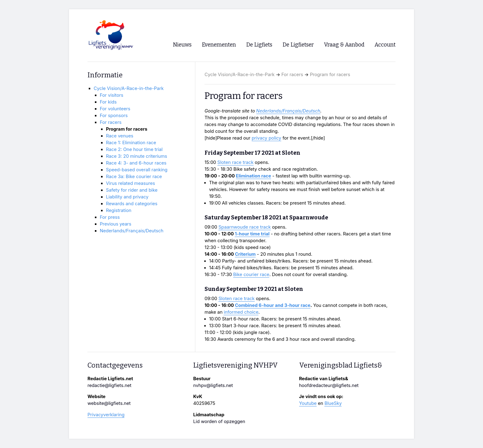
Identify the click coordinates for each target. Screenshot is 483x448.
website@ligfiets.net (109, 403)
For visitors (112, 95)
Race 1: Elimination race (131, 143)
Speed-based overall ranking (137, 170)
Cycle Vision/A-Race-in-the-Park (239, 75)
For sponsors (114, 116)
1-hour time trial (252, 234)
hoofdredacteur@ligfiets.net (329, 385)
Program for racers (330, 75)
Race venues (120, 136)
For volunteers (115, 109)
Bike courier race (251, 275)
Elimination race (254, 176)
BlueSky (333, 403)
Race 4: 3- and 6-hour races (136, 163)
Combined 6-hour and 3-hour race (273, 305)
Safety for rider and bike (132, 190)
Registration (119, 210)
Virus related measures (130, 183)
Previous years (116, 224)
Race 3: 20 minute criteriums (137, 156)
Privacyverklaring (106, 415)
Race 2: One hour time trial (134, 149)
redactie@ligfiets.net (110, 385)
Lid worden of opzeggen (219, 422)
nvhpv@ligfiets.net (213, 385)
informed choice (241, 312)
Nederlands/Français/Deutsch (288, 111)
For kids (108, 102)
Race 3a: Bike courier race (134, 177)
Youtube (308, 403)
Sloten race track (235, 162)
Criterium (245, 254)
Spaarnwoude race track (245, 227)
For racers (292, 75)
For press (110, 217)
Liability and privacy (127, 197)
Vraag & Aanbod (344, 45)
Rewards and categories (132, 204)
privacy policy (266, 138)
